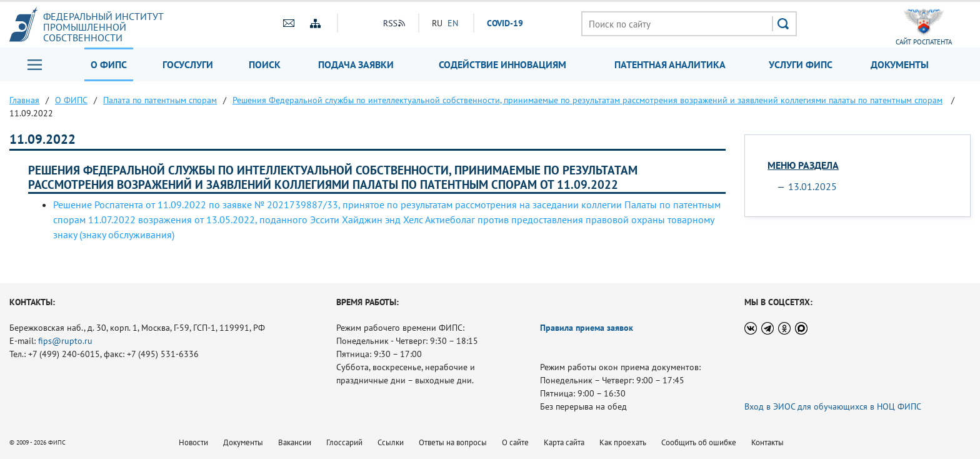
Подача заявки (356, 64)
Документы (900, 64)
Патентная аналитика (670, 64)
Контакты (767, 442)
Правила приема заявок (587, 328)
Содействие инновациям (502, 64)
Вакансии (295, 442)
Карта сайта (564, 442)
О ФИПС (109, 64)
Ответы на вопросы (453, 442)
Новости (193, 442)
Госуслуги (188, 64)
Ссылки (391, 442)
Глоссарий (344, 442)
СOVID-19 (505, 23)
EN (453, 23)
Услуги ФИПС (801, 64)
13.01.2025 (812, 186)
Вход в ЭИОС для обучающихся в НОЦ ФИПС (833, 406)
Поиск (265, 64)
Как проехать (623, 442)
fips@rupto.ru (65, 341)
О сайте (515, 442)
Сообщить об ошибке (699, 442)
